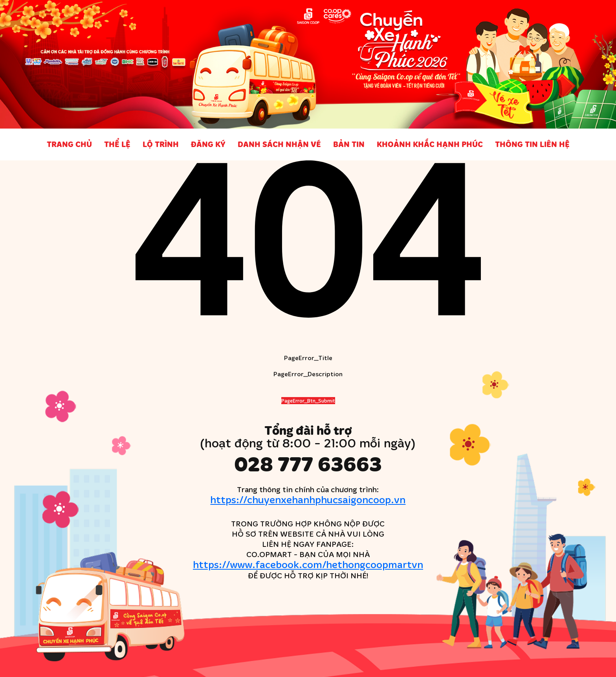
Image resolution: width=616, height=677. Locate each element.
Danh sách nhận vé (279, 144)
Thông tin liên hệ (532, 144)
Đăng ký (208, 144)
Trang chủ (69, 144)
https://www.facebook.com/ (308, 564)
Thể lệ (117, 144)
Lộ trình (161, 144)
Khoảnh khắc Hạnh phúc (430, 144)
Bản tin (349, 144)
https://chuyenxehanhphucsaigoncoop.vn (308, 499)
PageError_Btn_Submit (308, 401)
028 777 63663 (308, 464)
